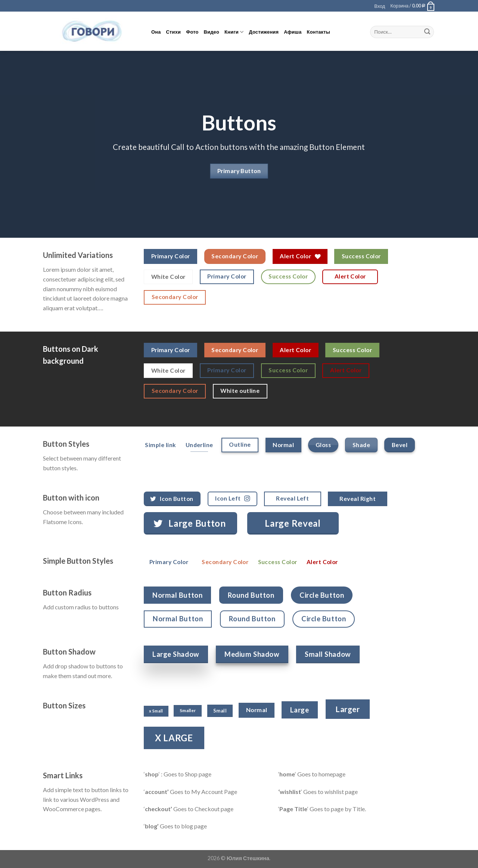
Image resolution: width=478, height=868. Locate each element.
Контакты (319, 32)
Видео (212, 32)
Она (156, 32)
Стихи (174, 32)
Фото (192, 32)
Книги (234, 32)
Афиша (293, 32)
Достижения (264, 32)
